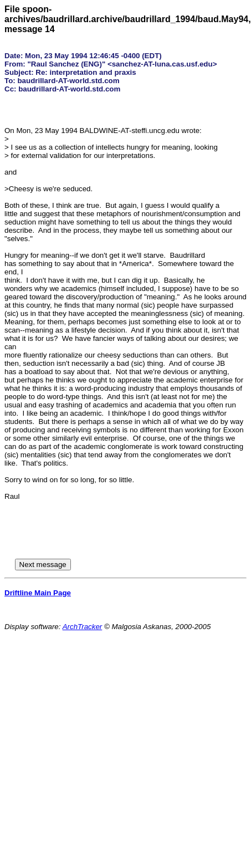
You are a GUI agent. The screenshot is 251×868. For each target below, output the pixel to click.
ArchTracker (83, 627)
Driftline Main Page (38, 593)
